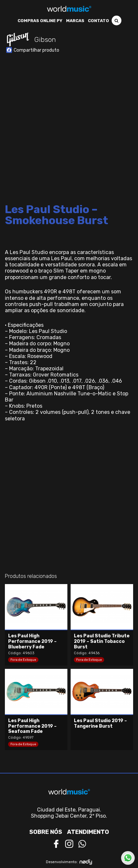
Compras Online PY (40, 21)
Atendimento (88, 832)
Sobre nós (46, 832)
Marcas (75, 21)
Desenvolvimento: (69, 862)
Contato (98, 21)
